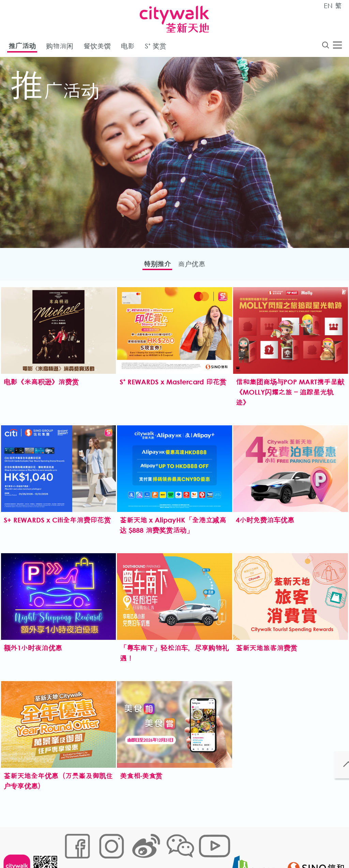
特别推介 (152, 266)
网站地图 (73, 846)
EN (328, 6)
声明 (204, 846)
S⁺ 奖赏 (156, 47)
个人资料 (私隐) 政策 (170, 846)
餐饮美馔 (97, 47)
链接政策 (132, 846)
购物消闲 (60, 47)
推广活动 (22, 47)
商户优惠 (197, 266)
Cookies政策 (102, 846)
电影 (128, 47)
